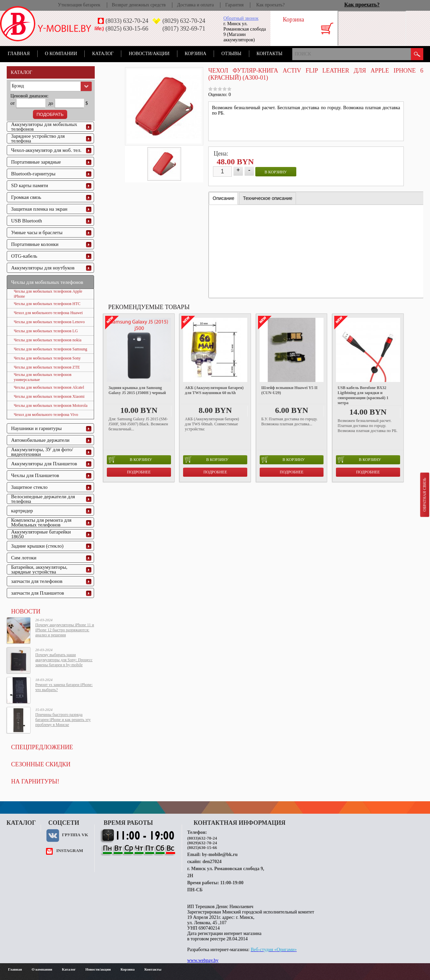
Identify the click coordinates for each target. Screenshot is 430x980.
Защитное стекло (29, 487)
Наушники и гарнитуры (36, 428)
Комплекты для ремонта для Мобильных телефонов (41, 522)
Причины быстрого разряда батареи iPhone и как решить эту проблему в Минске (63, 720)
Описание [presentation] (223, 198)
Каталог (103, 54)
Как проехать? (271, 5)
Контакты (270, 54)
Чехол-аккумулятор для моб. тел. (46, 150)
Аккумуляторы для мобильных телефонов (44, 127)
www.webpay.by (203, 960)
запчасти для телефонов (37, 581)
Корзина (196, 54)
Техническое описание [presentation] (268, 198)
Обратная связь (424, 495)
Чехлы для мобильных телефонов (47, 282)
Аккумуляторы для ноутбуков (43, 268)
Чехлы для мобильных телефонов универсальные (43, 377)
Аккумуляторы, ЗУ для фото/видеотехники (42, 452)
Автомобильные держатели (40, 440)
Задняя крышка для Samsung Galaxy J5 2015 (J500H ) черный (137, 390)
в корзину (276, 172)
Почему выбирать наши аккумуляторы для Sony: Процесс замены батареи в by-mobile (64, 660)
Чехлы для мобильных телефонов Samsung (51, 349)
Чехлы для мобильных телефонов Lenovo (49, 322)
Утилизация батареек (79, 5)
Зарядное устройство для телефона (38, 138)
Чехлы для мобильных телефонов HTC (47, 304)
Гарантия (234, 5)
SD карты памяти (30, 185)
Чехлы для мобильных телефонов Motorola (51, 406)
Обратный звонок (241, 18)
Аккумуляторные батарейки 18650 (41, 534)
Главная (19, 54)
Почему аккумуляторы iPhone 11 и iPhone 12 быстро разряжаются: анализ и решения (65, 630)
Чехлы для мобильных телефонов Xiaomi (49, 396)
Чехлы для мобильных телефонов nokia (48, 340)
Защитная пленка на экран (39, 209)
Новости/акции (149, 54)
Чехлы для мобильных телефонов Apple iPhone (48, 294)
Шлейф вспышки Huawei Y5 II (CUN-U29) (290, 390)
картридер (22, 511)
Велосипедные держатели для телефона (43, 499)
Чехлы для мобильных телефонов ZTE (47, 367)
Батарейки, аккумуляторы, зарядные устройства (39, 569)
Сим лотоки (24, 558)
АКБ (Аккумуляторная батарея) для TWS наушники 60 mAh (214, 390)
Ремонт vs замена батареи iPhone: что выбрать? (64, 687)
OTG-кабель (24, 256)
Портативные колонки (35, 244)
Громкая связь (26, 197)
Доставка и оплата (195, 5)
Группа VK (75, 835)
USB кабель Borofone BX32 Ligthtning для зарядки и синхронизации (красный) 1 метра (363, 395)
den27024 (212, 862)
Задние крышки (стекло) (37, 546)
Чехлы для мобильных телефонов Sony (47, 358)
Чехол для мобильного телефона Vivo (46, 415)
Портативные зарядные (36, 162)
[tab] (223, 198)
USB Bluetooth (27, 221)
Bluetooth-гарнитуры (33, 174)
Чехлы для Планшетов (35, 475)
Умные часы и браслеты (37, 232)
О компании (61, 54)
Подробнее (139, 472)
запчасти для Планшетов (38, 593)
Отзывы (231, 54)
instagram (70, 850)
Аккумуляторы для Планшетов (44, 464)
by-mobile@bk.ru (220, 855)
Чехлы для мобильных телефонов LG (46, 331)
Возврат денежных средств (139, 5)
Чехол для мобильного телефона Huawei (48, 313)
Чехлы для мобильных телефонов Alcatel (49, 387)
